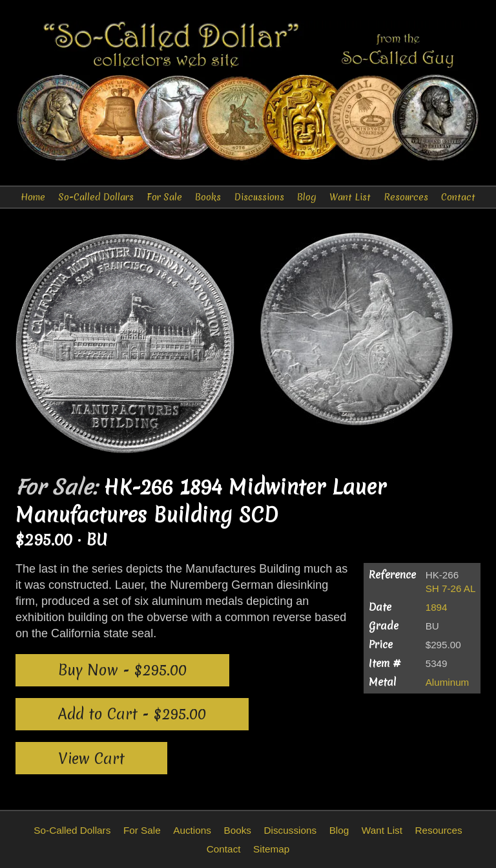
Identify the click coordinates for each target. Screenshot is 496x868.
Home (33, 197)
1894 (437, 607)
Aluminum (448, 682)
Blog (307, 197)
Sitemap (271, 849)
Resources (406, 197)
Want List (350, 197)
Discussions (259, 197)
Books (208, 197)
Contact (458, 197)
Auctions (192, 830)
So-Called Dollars (96, 197)
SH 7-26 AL (451, 588)
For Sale (164, 197)
